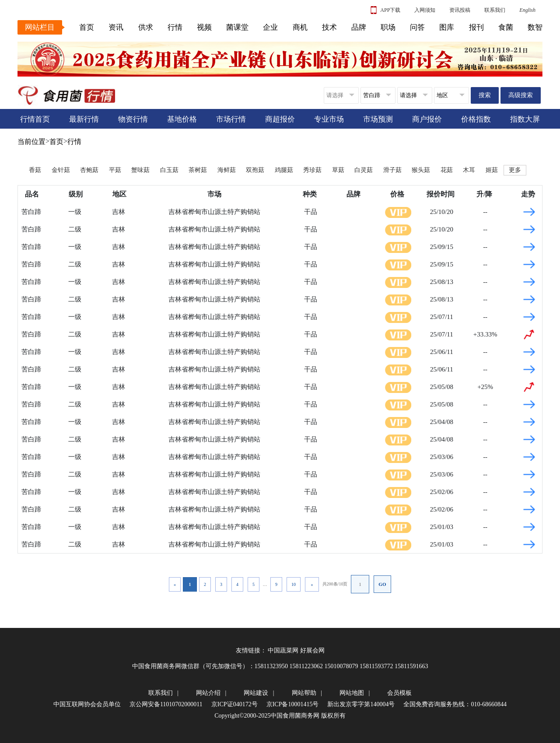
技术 (329, 27)
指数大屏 (525, 119)
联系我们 (495, 10)
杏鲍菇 (89, 170)
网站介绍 (208, 693)
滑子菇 (392, 170)
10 (294, 584)
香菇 (35, 170)
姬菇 (492, 170)
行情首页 (35, 119)
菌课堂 (237, 27)
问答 (417, 27)
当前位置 (31, 142)
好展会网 (312, 650)
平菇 (115, 170)
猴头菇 (421, 170)
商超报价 (280, 119)
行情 (175, 27)
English (527, 10)
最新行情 (84, 119)
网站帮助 (304, 693)
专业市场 (329, 119)
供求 (146, 27)
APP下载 (385, 10)
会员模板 (399, 693)
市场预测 (378, 119)
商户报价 (427, 119)
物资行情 (133, 119)
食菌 (506, 27)
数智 (535, 27)
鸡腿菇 (284, 170)
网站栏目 (40, 27)
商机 (300, 27)
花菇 (447, 170)
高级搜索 (521, 95)
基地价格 (182, 119)
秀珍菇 (312, 170)
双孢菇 (255, 170)
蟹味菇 (140, 170)
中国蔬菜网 (283, 650)
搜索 (485, 95)
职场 (388, 27)
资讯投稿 (460, 10)
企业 (270, 27)
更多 (515, 170)
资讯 (116, 27)
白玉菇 (169, 170)
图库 (447, 27)
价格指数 (476, 119)
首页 (87, 27)
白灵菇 (364, 170)
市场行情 (231, 119)
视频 (204, 27)
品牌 (359, 27)
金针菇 (61, 170)
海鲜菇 (227, 170)
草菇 (338, 170)
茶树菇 (198, 170)
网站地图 (352, 693)
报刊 (476, 27)
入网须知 (425, 10)
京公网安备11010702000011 (166, 704)
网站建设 (256, 693)
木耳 (469, 170)
